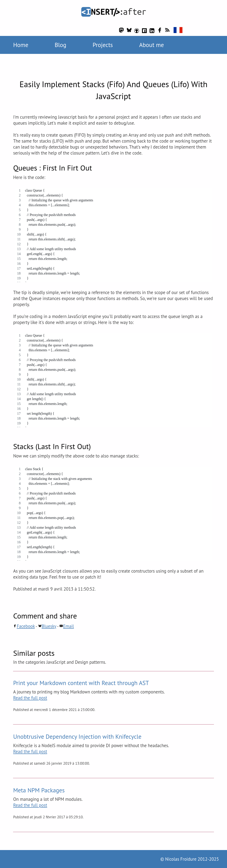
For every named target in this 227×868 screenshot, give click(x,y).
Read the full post (30, 698)
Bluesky (47, 626)
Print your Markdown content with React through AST (81, 683)
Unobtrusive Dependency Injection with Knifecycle (77, 736)
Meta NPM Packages (39, 790)
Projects (103, 45)
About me (152, 45)
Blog (60, 45)
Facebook (24, 626)
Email (67, 626)
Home (21, 45)
